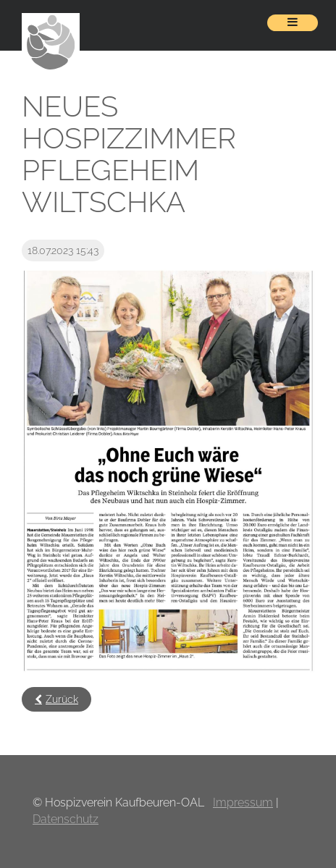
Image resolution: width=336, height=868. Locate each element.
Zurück (62, 699)
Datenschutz (66, 819)
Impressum (243, 802)
